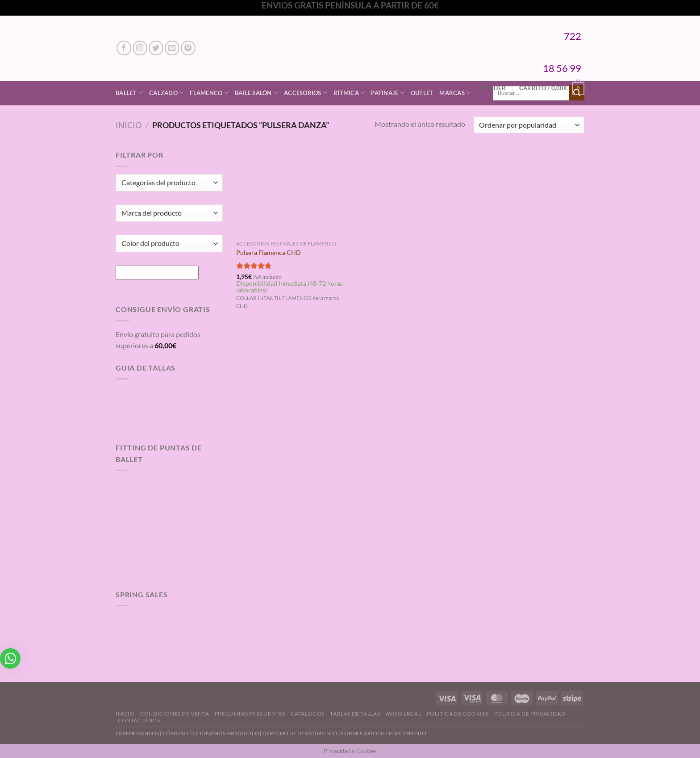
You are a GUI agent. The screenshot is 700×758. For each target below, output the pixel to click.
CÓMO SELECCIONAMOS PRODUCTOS (211, 733)
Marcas (455, 93)
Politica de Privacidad (530, 714)
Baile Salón (256, 93)
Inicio (129, 125)
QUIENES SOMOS (137, 733)
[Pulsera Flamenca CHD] (291, 192)
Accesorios (306, 93)
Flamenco (209, 93)
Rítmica (349, 93)
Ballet (129, 93)
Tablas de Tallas (355, 714)
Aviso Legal (404, 714)
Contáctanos (139, 720)
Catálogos (308, 714)
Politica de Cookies (458, 714)
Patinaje (388, 93)
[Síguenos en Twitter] (156, 48)
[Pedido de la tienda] (529, 125)
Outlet (422, 93)
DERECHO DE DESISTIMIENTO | (302, 733)
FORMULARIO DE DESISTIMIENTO (384, 733)
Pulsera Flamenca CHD (269, 252)
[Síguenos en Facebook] (124, 48)
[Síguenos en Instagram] (140, 48)
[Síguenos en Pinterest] (188, 48)
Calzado (166, 93)
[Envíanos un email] (172, 48)
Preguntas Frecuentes (250, 714)
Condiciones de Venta (175, 714)
